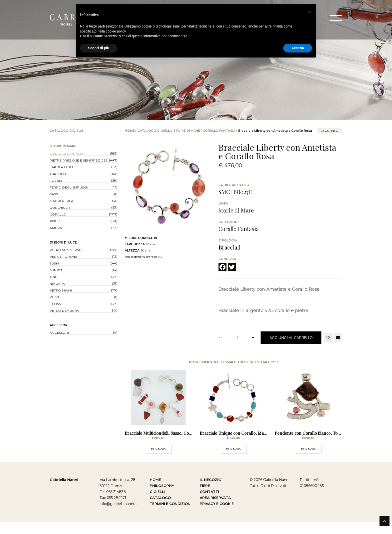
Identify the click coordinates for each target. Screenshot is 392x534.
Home (130, 131)
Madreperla (61, 201)
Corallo (58, 214)
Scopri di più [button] (99, 48)
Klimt (55, 297)
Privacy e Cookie (217, 516)
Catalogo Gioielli (154, 131)
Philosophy (162, 498)
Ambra (56, 228)
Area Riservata (215, 510)
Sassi (54, 194)
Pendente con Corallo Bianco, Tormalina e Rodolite (324, 445)
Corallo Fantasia (219, 131)
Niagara (57, 284)
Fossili (56, 181)
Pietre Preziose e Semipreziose (79, 160)
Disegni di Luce (63, 242)
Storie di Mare (187, 131)
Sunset (56, 270)
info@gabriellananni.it (118, 516)
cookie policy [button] (116, 31)
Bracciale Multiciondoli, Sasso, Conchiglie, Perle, (171, 445)
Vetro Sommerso (66, 250)
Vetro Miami (61, 290)
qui (160, 257)
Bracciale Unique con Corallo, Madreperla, (241, 445)
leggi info (330, 131)
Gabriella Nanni (64, 492)
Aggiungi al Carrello (291, 338)
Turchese (58, 174)
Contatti (209, 504)
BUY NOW (159, 461)
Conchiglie (60, 208)
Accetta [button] (298, 48)
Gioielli (157, 504)
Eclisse (56, 304)
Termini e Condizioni (171, 516)
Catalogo (160, 510)
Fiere (205, 498)
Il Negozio (210, 492)
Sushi (54, 263)
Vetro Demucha (64, 311)
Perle (55, 221)
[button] (309, 12)
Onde (55, 277)
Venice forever (64, 257)
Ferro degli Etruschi (70, 187)
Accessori (59, 325)
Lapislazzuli (61, 167)
